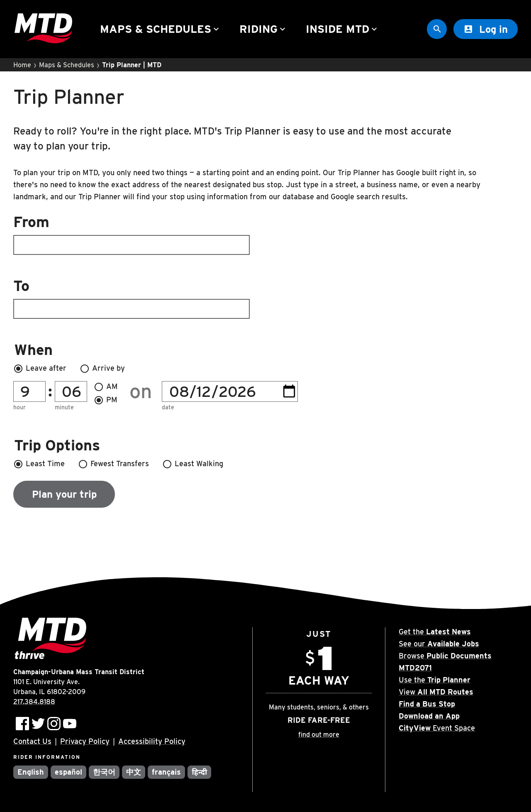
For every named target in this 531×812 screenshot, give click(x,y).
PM (106, 400)
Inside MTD (342, 29)
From (132, 234)
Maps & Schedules (161, 29)
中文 (134, 772)
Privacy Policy (85, 741)
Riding (263, 29)
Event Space (437, 728)
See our (439, 644)
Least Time (39, 464)
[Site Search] (437, 29)
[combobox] (265, 235)
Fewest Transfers (113, 464)
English (31, 772)
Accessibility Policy (152, 741)
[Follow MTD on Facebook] (22, 724)
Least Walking (193, 464)
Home (22, 65)
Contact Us (32, 741)
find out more (319, 735)
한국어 (104, 772)
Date (168, 407)
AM (106, 387)
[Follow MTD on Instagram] (54, 724)
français (167, 772)
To (132, 298)
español (68, 772)
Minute (64, 407)
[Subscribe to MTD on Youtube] (70, 724)
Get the (435, 632)
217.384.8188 (34, 702)
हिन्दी (199, 772)
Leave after (40, 369)
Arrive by (102, 369)
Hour (19, 407)
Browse (445, 656)
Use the (435, 680)
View (436, 692)
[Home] (43, 29)
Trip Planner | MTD (132, 65)
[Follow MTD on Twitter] (38, 724)
